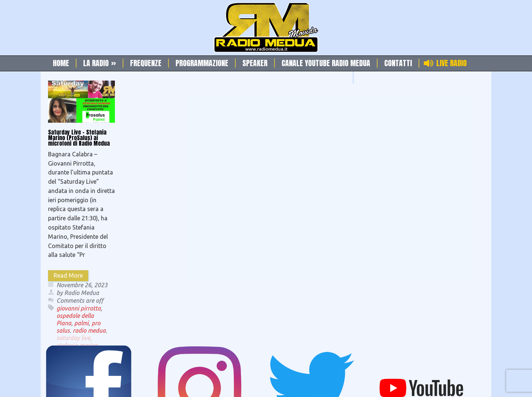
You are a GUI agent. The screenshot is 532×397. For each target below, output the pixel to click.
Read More (68, 275)
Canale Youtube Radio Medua (326, 63)
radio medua (89, 330)
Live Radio (451, 63)
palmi (81, 323)
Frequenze (146, 63)
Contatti (398, 63)
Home (61, 63)
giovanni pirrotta (79, 308)
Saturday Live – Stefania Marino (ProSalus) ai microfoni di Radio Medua (79, 138)
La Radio (100, 63)
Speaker (255, 63)
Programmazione (202, 63)
